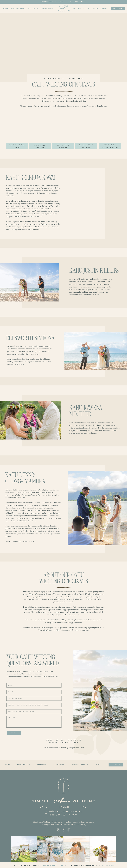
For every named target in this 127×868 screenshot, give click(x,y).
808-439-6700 (72, 742)
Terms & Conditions (53, 865)
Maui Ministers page (64, 630)
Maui (76, 2)
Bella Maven (109, 865)
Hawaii (83, 2)
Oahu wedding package (32, 610)
